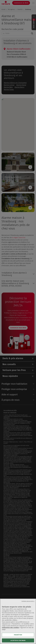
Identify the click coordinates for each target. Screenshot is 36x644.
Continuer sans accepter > (28, 604)
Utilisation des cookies (10, 630)
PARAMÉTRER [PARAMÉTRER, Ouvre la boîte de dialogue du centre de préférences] (18, 637)
